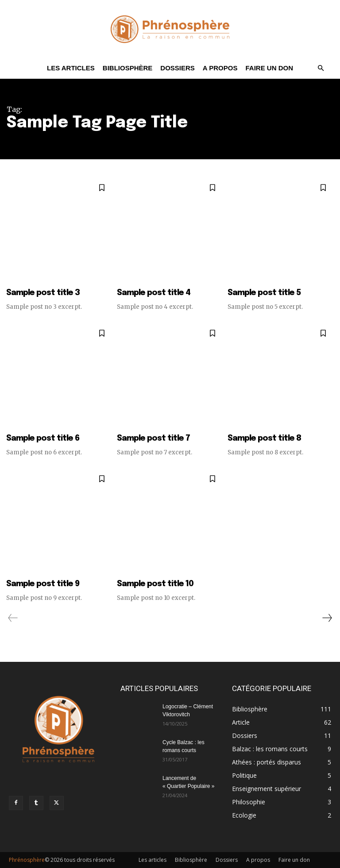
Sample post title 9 (43, 584)
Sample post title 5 (264, 293)
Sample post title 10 (155, 584)
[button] (321, 68)
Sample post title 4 (154, 293)
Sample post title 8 (264, 438)
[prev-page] (13, 618)
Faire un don (269, 68)
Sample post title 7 (153, 438)
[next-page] (327, 618)
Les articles (71, 68)
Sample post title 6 (43, 438)
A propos (220, 68)
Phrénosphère (27, 860)
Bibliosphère (128, 68)
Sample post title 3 (43, 293)
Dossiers (178, 68)
